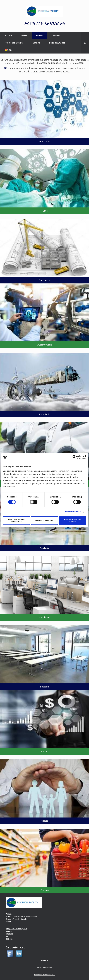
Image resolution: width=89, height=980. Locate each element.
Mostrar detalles (73, 512)
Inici (8, 36)
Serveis (24, 36)
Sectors (39, 36)
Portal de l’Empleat (57, 43)
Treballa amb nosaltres (14, 43)
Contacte (36, 43)
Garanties (56, 36)
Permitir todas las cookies (73, 521)
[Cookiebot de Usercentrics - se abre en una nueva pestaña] (74, 457)
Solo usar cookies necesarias (16, 521)
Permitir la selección (45, 520)
